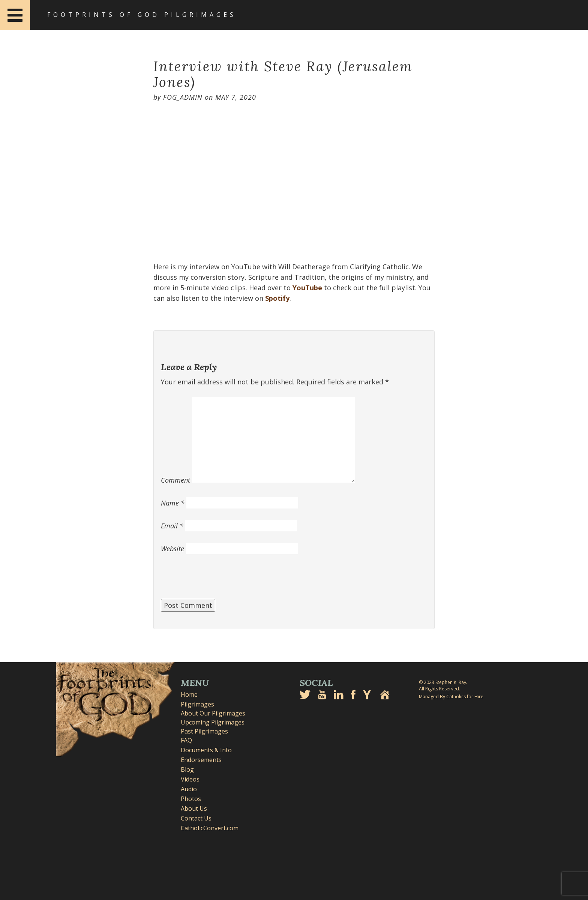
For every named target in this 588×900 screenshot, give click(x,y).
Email (172, 526)
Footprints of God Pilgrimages (142, 15)
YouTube (307, 288)
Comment (175, 480)
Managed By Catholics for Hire (451, 697)
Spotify (277, 298)
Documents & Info (206, 750)
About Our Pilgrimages (213, 713)
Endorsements (201, 760)
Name (173, 503)
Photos (191, 799)
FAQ (186, 740)
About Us (194, 808)
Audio (189, 789)
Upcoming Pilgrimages (213, 722)
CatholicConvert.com (210, 828)
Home (189, 694)
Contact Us (196, 818)
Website (172, 549)
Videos (190, 779)
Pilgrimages (197, 704)
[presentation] (218, 580)
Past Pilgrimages (204, 731)
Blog (187, 769)
